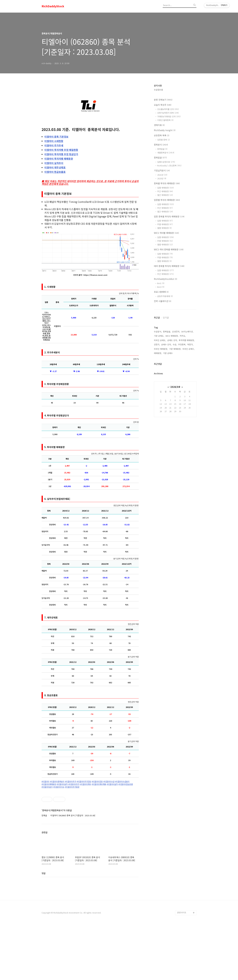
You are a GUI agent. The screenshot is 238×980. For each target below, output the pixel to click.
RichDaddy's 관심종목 (169, 166)
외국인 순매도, (160, 340)
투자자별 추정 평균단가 (61, 154)
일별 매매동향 (166, 188)
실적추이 (54, 163)
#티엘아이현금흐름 (126, 784)
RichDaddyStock (53, 6)
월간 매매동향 (165, 195)
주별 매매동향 (165, 224)
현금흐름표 (55, 172)
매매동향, (158, 353)
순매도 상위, (172, 340)
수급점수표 (158, 90)
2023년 (162, 178)
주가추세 (54, 145)
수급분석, (158, 332)
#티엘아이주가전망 (84, 781)
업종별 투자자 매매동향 (167, 200)
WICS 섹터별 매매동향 (166, 233)
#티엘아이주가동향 (72, 787)
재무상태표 (55, 167)
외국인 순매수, (189, 349)
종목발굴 (162, 149)
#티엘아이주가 (71, 781)
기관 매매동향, (175, 349)
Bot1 (161, 283)
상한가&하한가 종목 (168, 113)
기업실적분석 (162, 170)
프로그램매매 (161, 292)
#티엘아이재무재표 (99, 784)
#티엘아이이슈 (59, 787)
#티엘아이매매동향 (49, 784)
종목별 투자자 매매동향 (167, 183)
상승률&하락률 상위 (168, 109)
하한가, (190, 344)
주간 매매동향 (165, 191)
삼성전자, (176, 332)
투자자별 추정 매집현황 (61, 150)
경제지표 (159, 125)
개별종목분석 (166, 153)
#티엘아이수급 (109, 781)
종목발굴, (167, 332)
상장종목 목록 (162, 135)
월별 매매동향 (164, 228)
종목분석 (161, 145)
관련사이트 (182, 968)
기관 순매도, (159, 336)
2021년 (162, 175)
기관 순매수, (168, 353)
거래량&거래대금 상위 (169, 116)
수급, (175, 344)
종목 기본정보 (56, 137)
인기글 (166, 318)
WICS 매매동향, (172, 336)
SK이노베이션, (187, 332)
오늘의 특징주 (163, 105)
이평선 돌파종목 (165, 120)
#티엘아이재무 (86, 784)
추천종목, (182, 344)
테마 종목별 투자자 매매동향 (169, 266)
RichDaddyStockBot (166, 279)
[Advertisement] (90, 817)
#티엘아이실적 (62, 784)
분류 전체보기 (163, 100)
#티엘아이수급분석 (122, 781)
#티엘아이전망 (97, 781)
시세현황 (54, 141)
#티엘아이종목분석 (57, 781)
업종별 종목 (164, 140)
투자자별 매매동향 (59, 159)
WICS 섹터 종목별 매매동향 (169, 249)
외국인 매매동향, (161, 349)
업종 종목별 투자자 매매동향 (169, 216)
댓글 (44, 929)
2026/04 (175, 387)
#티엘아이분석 (47, 787)
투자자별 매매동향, (187, 340)
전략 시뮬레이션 (163, 301)
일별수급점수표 (166, 162)
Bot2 (161, 287)
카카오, (183, 336)
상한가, (157, 344)
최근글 (157, 318)
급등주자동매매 (165, 296)
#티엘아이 (45, 781)
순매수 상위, (166, 344)
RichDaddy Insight (165, 130)
